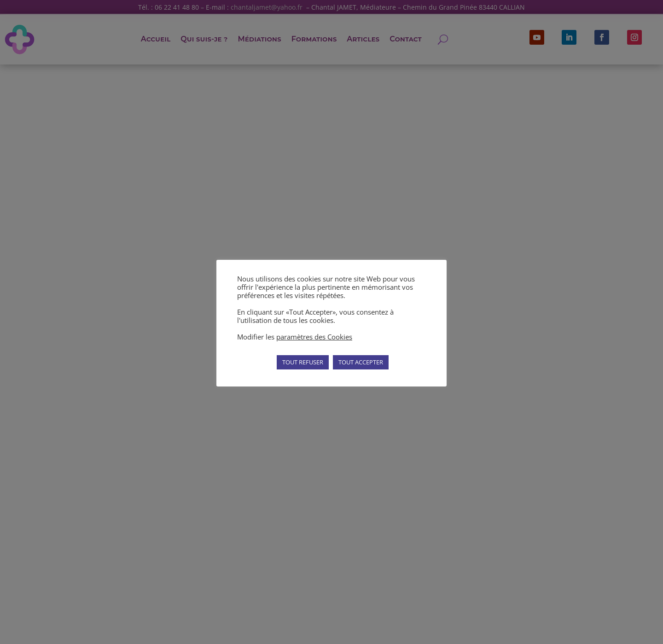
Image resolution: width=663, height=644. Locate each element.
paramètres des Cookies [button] (314, 337)
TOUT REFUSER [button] (303, 362)
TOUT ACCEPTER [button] (361, 362)
